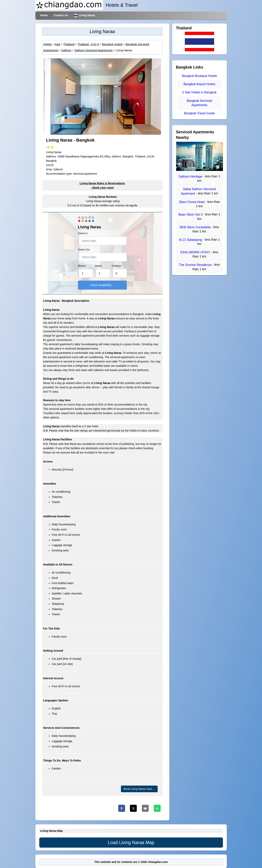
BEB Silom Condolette (196, 227)
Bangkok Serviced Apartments (199, 103)
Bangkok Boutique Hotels (199, 76)
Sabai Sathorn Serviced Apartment (198, 191)
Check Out (84, 250)
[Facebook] (122, 808)
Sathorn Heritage (191, 177)
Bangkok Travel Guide (199, 113)
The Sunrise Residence (196, 265)
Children (116, 266)
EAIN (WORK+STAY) (196, 252)
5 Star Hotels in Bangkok (199, 93)
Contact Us (61, 15)
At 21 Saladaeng (191, 240)
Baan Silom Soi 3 (191, 215)
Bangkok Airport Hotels (199, 84)
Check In (83, 233)
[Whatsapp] (157, 808)
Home (44, 15)
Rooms (82, 266)
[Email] (145, 808)
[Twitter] (133, 808)
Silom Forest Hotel (192, 202)
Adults (98, 266)
